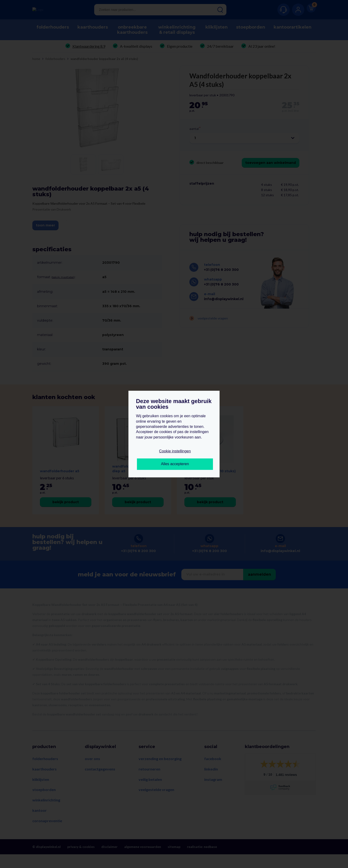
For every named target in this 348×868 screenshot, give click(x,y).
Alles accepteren (175, 464)
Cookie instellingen (175, 451)
